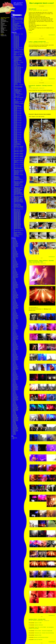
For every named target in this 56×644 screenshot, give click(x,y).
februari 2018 (15, 324)
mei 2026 (14, 239)
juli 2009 (14, 411)
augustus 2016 (15, 339)
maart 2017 (15, 333)
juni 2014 (14, 362)
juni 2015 (14, 351)
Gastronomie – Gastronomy (18, 85)
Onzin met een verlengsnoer (19, 103)
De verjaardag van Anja (4, 22)
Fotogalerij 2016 (16, 73)
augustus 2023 (15, 267)
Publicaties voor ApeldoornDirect (16, 106)
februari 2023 (15, 272)
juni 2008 (14, 422)
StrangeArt (2, 29)
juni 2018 (14, 320)
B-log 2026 (16, 47)
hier (37, 308)
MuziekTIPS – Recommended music (17, 101)
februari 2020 (15, 303)
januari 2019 (15, 314)
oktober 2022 (15, 276)
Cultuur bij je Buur (4, 21)
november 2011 (15, 387)
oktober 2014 (15, 358)
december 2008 (15, 417)
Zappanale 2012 (17, 222)
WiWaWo (2, 31)
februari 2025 (15, 252)
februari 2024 (15, 262)
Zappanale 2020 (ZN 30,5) (18, 229)
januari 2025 (15, 253)
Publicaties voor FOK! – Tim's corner (18, 143)
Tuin (14, 145)
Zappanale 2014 (17, 224)
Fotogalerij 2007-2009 (17, 67)
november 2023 (15, 265)
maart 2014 (15, 364)
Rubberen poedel (17, 145)
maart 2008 (15, 425)
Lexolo (2, 26)
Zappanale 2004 (17, 215)
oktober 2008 (15, 419)
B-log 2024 (16, 45)
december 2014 (15, 356)
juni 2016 (14, 341)
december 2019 (15, 305)
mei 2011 (14, 392)
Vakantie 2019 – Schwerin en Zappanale (18, 188)
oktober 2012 (15, 378)
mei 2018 (14, 321)
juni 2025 (14, 248)
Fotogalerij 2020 (16, 77)
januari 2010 (15, 406)
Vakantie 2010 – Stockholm (18, 154)
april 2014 (14, 363)
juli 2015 (14, 350)
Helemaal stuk (15, 25)
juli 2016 (14, 340)
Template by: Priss (4, 36)
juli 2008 (14, 422)
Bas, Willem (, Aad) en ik (17, 26)
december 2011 (15, 386)
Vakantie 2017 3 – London (18, 180)
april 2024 (14, 260)
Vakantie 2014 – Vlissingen (18, 166)
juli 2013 (14, 370)
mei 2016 (14, 342)
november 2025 (15, 244)
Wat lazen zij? (16, 211)
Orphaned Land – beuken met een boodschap (44, 633)
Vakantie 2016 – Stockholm (18, 175)
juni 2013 (14, 371)
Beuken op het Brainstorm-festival (41, 637)
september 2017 (15, 328)
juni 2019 (14, 310)
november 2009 (15, 408)
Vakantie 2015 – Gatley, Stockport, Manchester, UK (18, 168)
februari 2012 (15, 385)
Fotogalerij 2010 (16, 68)
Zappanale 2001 (17, 212)
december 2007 (15, 428)
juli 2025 (14, 248)
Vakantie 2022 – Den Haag (18, 194)
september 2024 (15, 256)
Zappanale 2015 (17, 224)
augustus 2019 (15, 308)
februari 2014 (15, 365)
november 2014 (15, 357)
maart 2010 (15, 404)
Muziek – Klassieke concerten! (17, 96)
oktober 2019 (15, 307)
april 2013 (14, 373)
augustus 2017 (15, 329)
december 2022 (15, 274)
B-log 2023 (16, 44)
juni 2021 (14, 290)
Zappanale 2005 (17, 216)
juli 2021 (14, 289)
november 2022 (15, 275)
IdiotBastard (3, 23)
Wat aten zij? (16, 210)
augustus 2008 (15, 421)
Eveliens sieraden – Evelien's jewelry (17, 64)
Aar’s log (2, 19)
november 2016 (15, 337)
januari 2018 (15, 325)
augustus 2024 (15, 257)
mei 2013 (14, 372)
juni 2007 (14, 433)
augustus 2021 (15, 288)
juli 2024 (14, 258)
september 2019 (15, 308)
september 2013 (15, 368)
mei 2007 (14, 434)
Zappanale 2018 (17, 227)
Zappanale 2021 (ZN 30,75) (18, 230)
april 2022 (14, 281)
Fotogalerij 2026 (16, 82)
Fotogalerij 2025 (16, 81)
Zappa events (16, 211)
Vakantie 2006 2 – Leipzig (18, 149)
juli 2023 (14, 268)
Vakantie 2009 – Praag (18, 153)
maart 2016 (15, 344)
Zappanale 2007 (17, 218)
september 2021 (15, 287)
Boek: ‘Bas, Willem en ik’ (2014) (18, 23)
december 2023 (15, 264)
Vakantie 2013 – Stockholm (18, 163)
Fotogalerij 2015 (16, 73)
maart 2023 (15, 272)
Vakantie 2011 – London (18, 156)
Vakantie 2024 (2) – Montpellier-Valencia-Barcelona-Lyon (17, 205)
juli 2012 (14, 380)
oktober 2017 (15, 327)
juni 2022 (14, 279)
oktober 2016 (15, 338)
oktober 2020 (15, 296)
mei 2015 (14, 352)
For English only (16, 67)
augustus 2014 (15, 360)
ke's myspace (3, 24)
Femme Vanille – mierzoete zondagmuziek (43, 631)
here (42, 309)
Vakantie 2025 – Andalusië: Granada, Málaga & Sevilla (18, 207)
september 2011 (15, 389)
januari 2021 (15, 294)
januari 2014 (15, 366)
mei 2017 (14, 332)
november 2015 (15, 347)
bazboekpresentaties (17, 56)
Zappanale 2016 (17, 225)
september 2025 (15, 246)
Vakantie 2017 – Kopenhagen (16, 177)
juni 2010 (14, 402)
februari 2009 (15, 416)
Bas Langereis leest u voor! (42, 3)
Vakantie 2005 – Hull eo (18, 146)
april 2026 (14, 240)
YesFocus (2, 32)
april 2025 (14, 250)
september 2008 (15, 420)
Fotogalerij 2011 (16, 69)
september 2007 (15, 430)
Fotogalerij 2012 (16, 70)
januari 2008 (15, 427)
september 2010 (15, 399)
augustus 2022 (15, 278)
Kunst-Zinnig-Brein (4, 26)
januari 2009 (15, 416)
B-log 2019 (16, 41)
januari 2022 (15, 284)
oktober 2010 (15, 398)
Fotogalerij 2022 (16, 79)
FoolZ (15, 66)
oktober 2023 (15, 266)
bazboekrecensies (17, 57)
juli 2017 (14, 330)
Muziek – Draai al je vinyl (18, 94)
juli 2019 (14, 309)
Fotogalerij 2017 (16, 74)
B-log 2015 (16, 37)
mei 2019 (14, 311)
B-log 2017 (16, 39)
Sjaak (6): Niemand (39, 625)
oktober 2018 (15, 317)
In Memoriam (16, 91)
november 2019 (15, 306)
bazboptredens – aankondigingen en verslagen (17, 59)
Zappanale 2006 (17, 217)
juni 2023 (14, 269)
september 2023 (15, 266)
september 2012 (15, 379)
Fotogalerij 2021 (16, 78)
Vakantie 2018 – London (18, 181)
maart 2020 (15, 302)
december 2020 (15, 295)
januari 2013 (15, 375)
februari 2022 (15, 283)
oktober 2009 (15, 409)
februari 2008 (15, 426)
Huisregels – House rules (17, 29)
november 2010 (15, 398)
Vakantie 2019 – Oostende (18, 186)
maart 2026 (15, 241)
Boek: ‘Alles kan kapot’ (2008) (18, 19)
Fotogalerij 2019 (16, 76)
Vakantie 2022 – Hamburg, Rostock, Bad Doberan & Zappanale (18, 197)
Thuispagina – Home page (17, 18)
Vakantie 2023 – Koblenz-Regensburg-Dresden (18, 200)
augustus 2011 (15, 390)
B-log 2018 (16, 40)
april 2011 (14, 393)
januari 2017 (15, 335)
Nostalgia (15, 103)
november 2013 (15, 367)
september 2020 (15, 297)
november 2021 (15, 285)
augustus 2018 (15, 319)
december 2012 (15, 376)
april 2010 (14, 404)
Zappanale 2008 (17, 218)
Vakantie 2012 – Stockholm (18, 158)
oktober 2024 (15, 255)
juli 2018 (14, 320)
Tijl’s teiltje (2, 29)
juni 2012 (14, 381)
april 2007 (14, 434)
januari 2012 (15, 386)
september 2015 (15, 349)
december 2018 (15, 315)
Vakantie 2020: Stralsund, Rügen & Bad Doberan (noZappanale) (18, 190)
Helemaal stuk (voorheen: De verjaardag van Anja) (18, 87)
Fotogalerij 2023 (16, 79)
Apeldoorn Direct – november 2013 (37, 619)
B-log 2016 (16, 38)
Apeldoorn (15, 36)
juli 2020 (14, 299)
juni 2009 (14, 412)
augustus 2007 (15, 431)
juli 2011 (14, 391)
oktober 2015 (15, 348)
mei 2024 (14, 260)
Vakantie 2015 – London (18, 170)
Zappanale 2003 (17, 214)
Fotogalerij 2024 (16, 80)
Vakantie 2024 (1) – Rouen (18, 202)
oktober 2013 (15, 368)
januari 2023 (15, 273)
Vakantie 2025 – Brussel (18, 209)
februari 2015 (15, 355)
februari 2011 (15, 395)
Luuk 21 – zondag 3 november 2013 (37, 42)
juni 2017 (14, 331)
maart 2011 (15, 394)
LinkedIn (2, 27)
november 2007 (15, 428)
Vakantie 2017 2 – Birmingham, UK (17, 178)
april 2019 (14, 312)
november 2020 (15, 296)
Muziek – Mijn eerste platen (18, 97)
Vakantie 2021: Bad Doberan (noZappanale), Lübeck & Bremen (18, 193)
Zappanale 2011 (17, 221)
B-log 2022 (16, 43)
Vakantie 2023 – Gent (17, 199)
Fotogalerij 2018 (16, 75)
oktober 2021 (15, 286)
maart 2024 (15, 261)
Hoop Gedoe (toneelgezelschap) (17, 89)
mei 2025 (14, 249)
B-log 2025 (16, 46)
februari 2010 (15, 405)
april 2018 (14, 322)
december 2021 (15, 284)
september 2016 (15, 338)
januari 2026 (15, 242)
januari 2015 (15, 356)
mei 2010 (14, 403)
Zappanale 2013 (17, 223)
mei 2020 (14, 301)
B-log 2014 (16, 37)
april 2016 (14, 343)
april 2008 (14, 424)
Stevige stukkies (3, 28)
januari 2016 (15, 345)
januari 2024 (15, 263)
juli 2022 (14, 278)
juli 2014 (14, 361)
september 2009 (15, 410)
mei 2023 (14, 270)
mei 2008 (14, 423)
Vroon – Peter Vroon (4, 30)
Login (14, 437)
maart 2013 (15, 374)
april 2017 (14, 332)
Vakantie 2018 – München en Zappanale (18, 183)
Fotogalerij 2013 (16, 71)
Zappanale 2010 (17, 220)
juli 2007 (14, 432)
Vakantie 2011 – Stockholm (18, 157)
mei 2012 (14, 382)
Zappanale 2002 (17, 213)
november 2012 (15, 377)
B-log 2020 (16, 42)
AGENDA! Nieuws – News (18, 34)
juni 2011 (14, 392)
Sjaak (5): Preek (32, 9)
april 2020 (14, 302)
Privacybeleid (15, 30)
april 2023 (14, 271)
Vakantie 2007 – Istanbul (18, 151)
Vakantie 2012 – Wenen (18, 160)
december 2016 (15, 336)
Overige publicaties (16, 24)
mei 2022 (14, 280)
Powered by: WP (3, 35)
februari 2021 (15, 293)
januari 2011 (15, 396)
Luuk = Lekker (16, 93)
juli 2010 (14, 401)
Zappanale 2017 (17, 226)
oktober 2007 (15, 429)
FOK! (2, 22)
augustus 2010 (15, 400)
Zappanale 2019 (17, 228)
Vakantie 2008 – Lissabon (18, 151)
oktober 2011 (15, 388)
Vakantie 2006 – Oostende (18, 147)
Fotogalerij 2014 (16, 72)
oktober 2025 (15, 245)
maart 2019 (15, 313)
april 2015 (14, 353)
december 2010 (15, 397)
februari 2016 (15, 344)
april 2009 (14, 414)
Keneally (2, 25)
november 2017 (15, 326)
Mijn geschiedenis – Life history (18, 28)
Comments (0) (52, 35)
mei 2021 (14, 290)
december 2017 (15, 326)
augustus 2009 (15, 410)
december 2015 (15, 346)
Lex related (16, 92)
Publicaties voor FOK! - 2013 (37, 10)
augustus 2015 (15, 350)
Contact (14, 31)
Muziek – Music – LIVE (18, 99)
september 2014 (15, 359)
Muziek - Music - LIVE (36, 263)
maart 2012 (15, 384)
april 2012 (14, 383)
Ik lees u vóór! (15, 27)
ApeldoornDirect (3, 20)
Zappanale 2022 (17, 232)
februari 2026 (15, 242)
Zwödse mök (16, 236)
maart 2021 (15, 292)
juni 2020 (14, 300)
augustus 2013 (15, 369)
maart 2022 (15, 282)
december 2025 (15, 243)
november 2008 (15, 418)
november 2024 (15, 254)
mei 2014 (14, 362)
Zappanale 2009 (17, 219)
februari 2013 (15, 374)
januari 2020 (15, 304)
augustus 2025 (15, 247)
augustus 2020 (15, 298)
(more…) (31, 33)
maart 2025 (15, 251)
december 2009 (15, 407)
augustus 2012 (15, 380)
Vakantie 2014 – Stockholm (18, 164)
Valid (15, 438)
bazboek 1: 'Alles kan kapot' (19, 49)
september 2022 (15, 277)
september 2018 (15, 318)
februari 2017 (15, 334)
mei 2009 (14, 413)
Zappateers (3, 33)
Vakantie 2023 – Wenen (18, 201)
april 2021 (14, 291)
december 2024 (15, 254)
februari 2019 (15, 314)
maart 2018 (15, 323)
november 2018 (15, 316)
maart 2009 (15, 415)
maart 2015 (15, 354)
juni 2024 (14, 259)
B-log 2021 (16, 43)
